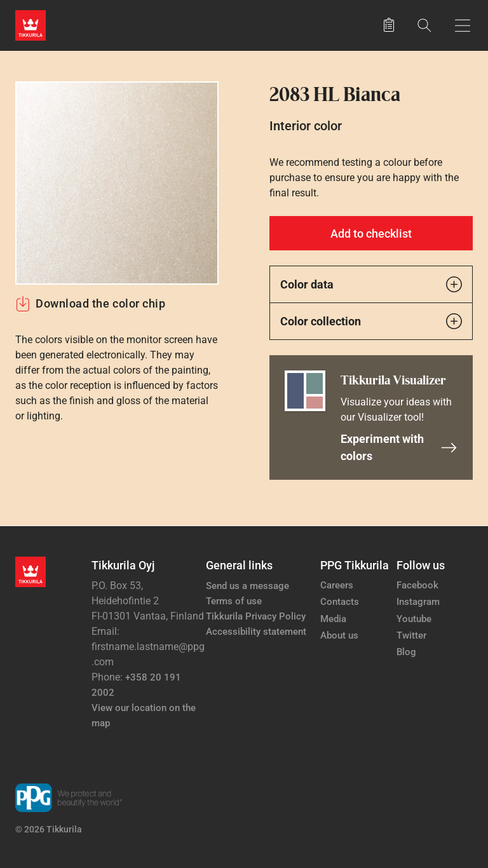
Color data (371, 284)
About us (339, 635)
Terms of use (234, 601)
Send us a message (247, 586)
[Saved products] (389, 25)
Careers (337, 585)
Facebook (417, 585)
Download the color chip (90, 304)
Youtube (414, 619)
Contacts (340, 602)
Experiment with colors (399, 447)
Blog (406, 652)
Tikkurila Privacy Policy (256, 616)
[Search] (424, 25)
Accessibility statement (256, 632)
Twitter (411, 635)
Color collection (371, 321)
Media (333, 619)
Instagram (418, 602)
